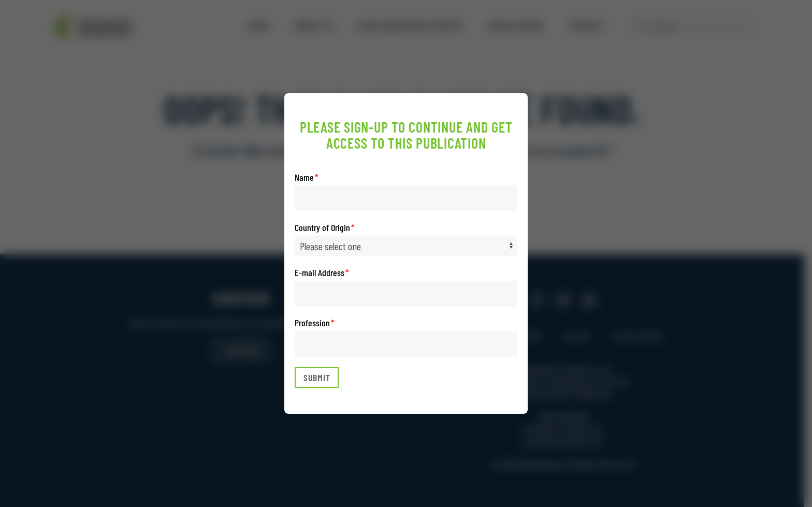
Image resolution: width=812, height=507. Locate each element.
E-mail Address (320, 272)
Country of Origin (322, 227)
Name (304, 177)
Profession (312, 323)
